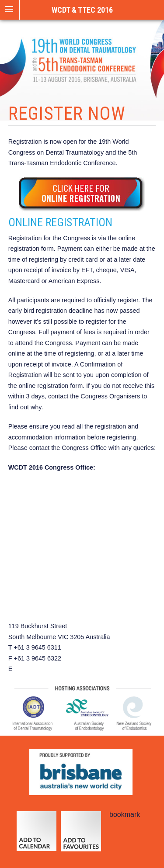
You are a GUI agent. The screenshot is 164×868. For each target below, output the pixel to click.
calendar (37, 835)
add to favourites (81, 835)
